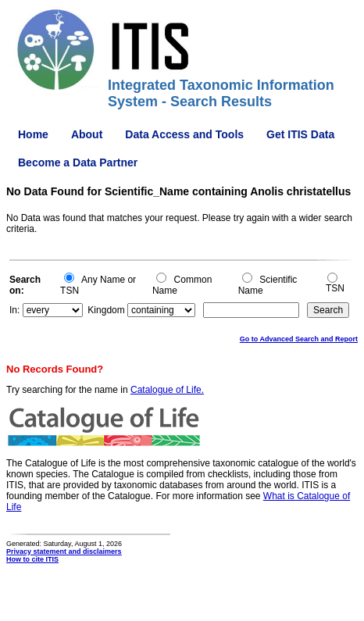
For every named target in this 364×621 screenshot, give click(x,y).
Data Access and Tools (184, 134)
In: (14, 310)
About (87, 134)
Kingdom (106, 310)
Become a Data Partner (78, 162)
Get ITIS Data (300, 134)
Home (33, 134)
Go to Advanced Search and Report (299, 339)
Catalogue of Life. (167, 390)
